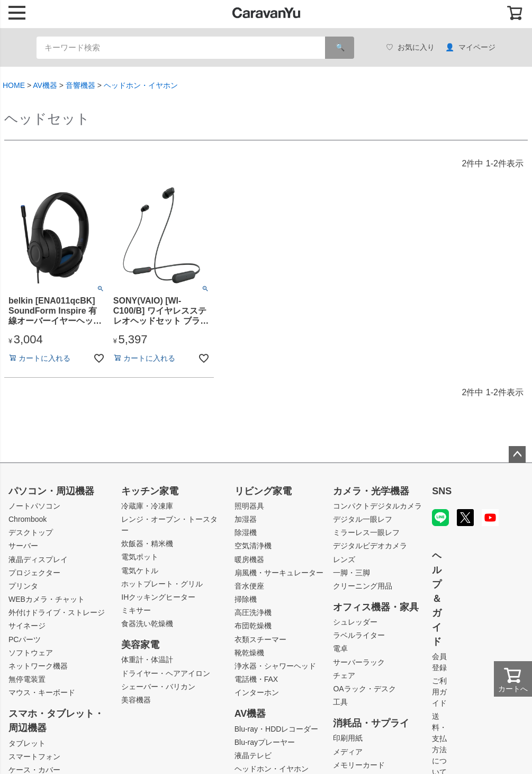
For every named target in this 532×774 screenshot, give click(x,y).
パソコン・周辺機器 (51, 491)
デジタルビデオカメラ (370, 546)
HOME (14, 85)
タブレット (27, 743)
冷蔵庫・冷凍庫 (147, 506)
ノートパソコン (34, 506)
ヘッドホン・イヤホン (141, 85)
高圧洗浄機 (253, 612)
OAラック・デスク (364, 689)
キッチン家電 (150, 491)
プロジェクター (34, 573)
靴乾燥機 (249, 653)
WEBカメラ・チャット (47, 599)
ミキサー (136, 610)
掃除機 (246, 599)
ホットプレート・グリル (162, 584)
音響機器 (80, 85)
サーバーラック (359, 662)
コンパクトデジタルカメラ (377, 506)
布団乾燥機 (253, 626)
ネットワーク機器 (38, 666)
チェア (344, 675)
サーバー (23, 546)
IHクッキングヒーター (158, 597)
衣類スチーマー (260, 639)
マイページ (470, 47)
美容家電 (140, 645)
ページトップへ (517, 455)
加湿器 (246, 519)
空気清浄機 (253, 546)
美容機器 (136, 700)
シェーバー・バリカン (158, 687)
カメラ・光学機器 (371, 491)
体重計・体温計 (147, 660)
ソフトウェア (31, 653)
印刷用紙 (348, 738)
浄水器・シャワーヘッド (275, 666)
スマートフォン (34, 757)
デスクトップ (31, 532)
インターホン (257, 692)
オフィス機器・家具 (376, 607)
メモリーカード (359, 765)
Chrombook (28, 519)
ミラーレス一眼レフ (366, 532)
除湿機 (246, 532)
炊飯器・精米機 (147, 544)
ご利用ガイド (439, 692)
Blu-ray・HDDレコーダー (277, 729)
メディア (348, 752)
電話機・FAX (256, 679)
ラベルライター (359, 635)
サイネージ (27, 626)
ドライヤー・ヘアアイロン (166, 673)
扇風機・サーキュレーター (279, 573)
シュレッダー (355, 622)
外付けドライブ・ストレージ (57, 612)
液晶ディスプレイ (38, 559)
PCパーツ (25, 639)
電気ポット (140, 557)
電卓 (340, 648)
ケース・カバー (34, 770)
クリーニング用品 (363, 586)
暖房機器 (249, 559)
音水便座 (249, 586)
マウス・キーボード (42, 692)
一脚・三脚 (351, 573)
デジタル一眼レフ (363, 519)
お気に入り (410, 47)
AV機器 (45, 85)
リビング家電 (263, 491)
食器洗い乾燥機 (147, 624)
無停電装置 (27, 679)
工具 (340, 702)
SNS (442, 491)
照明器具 (249, 506)
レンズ (344, 559)
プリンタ (23, 586)
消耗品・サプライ (371, 723)
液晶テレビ (253, 755)
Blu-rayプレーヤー (265, 742)
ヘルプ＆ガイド (437, 599)
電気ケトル (140, 571)
